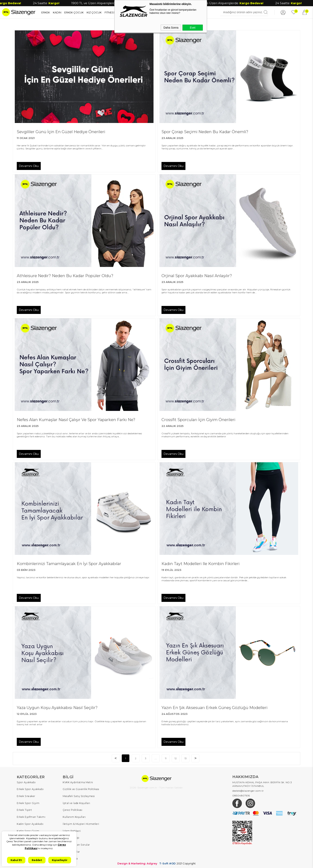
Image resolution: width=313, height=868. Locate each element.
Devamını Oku (29, 166)
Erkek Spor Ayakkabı (30, 789)
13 (186, 758)
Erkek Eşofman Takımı (31, 816)
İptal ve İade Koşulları (76, 803)
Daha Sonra (171, 28)
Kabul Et (16, 860)
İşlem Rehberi (71, 830)
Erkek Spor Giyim (28, 803)
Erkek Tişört (24, 809)
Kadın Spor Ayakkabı (30, 823)
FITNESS (110, 12)
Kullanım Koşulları (74, 816)
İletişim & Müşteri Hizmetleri (81, 823)
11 (165, 758)
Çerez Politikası (72, 809)
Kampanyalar (71, 850)
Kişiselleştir (60, 860)
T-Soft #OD (167, 862)
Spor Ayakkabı (26, 782)
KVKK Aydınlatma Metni (78, 782)
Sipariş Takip (71, 837)
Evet (193, 28)
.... (156, 758)
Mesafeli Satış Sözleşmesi (78, 796)
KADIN (57, 12)
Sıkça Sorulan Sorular (76, 843)
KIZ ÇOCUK (94, 12)
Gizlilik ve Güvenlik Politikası (81, 789)
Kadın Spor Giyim (28, 830)
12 (176, 758)
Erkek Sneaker (26, 796)
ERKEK (46, 12)
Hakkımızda (70, 857)
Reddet (37, 860)
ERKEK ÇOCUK (74, 12)
